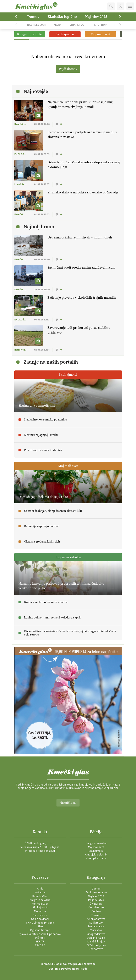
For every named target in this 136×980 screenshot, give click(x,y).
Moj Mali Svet (40, 904)
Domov (33, 17)
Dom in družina (96, 938)
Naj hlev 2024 (36, 25)
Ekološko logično (62, 17)
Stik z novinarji (40, 919)
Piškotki (40, 938)
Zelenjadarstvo (96, 919)
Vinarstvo (77, 25)
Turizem (96, 915)
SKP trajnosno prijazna (40, 923)
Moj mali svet (96, 847)
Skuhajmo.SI (40, 908)
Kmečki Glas (40, 896)
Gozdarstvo (96, 949)
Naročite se (68, 803)
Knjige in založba (96, 843)
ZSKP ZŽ (40, 945)
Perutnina (100, 25)
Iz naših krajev (96, 942)
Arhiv (40, 889)
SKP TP (40, 942)
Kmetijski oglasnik (96, 855)
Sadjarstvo (96, 923)
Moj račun (40, 911)
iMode (84, 969)
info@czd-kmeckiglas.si (40, 851)
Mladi (58, 25)
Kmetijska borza (96, 858)
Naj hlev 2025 (96, 17)
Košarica (40, 892)
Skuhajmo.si (96, 851)
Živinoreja (96, 904)
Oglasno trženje (40, 930)
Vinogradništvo (96, 934)
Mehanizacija (96, 926)
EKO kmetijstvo (96, 945)
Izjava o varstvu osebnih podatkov (40, 934)
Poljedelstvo (96, 900)
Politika (96, 911)
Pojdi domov (68, 69)
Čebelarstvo (96, 908)
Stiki (40, 926)
